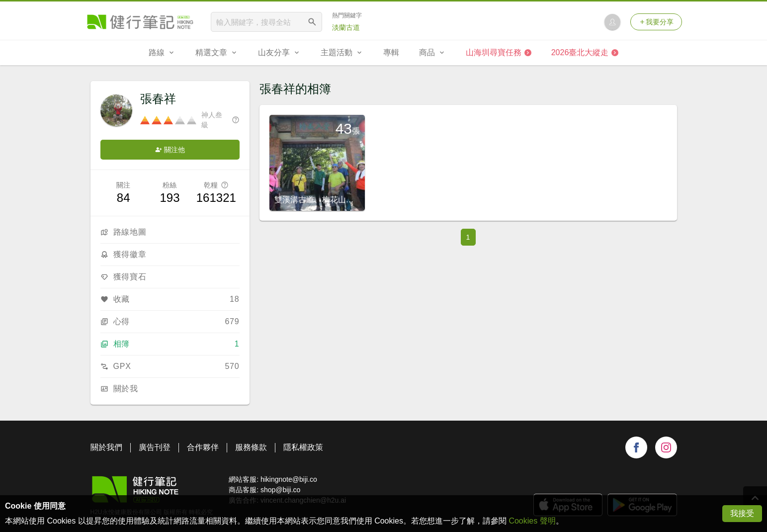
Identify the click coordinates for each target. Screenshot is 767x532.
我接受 (742, 513)
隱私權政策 (303, 447)
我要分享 (656, 22)
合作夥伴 (203, 447)
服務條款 (251, 447)
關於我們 (106, 447)
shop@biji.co (280, 490)
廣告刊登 (155, 447)
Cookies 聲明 (532, 521)
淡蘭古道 (346, 27)
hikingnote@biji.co (289, 479)
